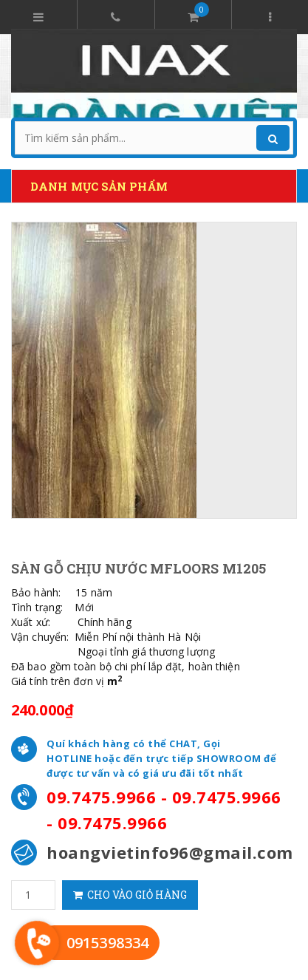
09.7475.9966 (101, 797)
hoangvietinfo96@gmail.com (170, 852)
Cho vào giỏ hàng (130, 895)
